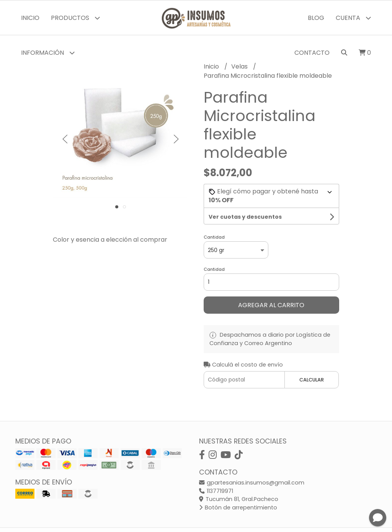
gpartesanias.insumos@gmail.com (252, 483)
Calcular (312, 380)
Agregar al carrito (271, 305)
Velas (240, 66)
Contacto (312, 53)
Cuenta (353, 18)
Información (48, 53)
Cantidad (214, 237)
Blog (316, 18)
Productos (75, 18)
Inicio (30, 18)
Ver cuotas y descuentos (245, 217)
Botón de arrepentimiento (238, 507)
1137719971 (216, 491)
